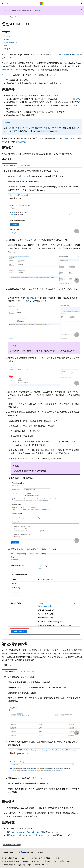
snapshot (6, 70)
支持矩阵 (55, 95)
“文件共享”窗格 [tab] (24, 165)
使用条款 (21, 865)
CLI (52, 54)
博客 (54, 861)
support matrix (69, 138)
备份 (12, 17)
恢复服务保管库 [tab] (9, 165)
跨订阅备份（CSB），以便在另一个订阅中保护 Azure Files (36, 128)
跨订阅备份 (32, 298)
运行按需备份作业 (10, 42)
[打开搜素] (82, 3)
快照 (45, 75)
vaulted (15, 70)
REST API (76, 54)
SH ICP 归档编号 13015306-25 (13, 858)
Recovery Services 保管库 (68, 99)
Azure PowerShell (62, 54)
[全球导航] (2, 3)
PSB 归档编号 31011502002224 (40, 858)
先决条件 (7, 36)
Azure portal (16, 176)
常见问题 (21, 142)
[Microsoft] (42, 3)
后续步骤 (7, 49)
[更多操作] (80, 17)
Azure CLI (31, 832)
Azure (4, 17)
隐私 (57, 858)
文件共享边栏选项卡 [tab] (26, 672)
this (79, 105)
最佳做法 (7, 46)
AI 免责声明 (36, 861)
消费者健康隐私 (8, 865)
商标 (29, 865)
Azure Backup (7, 75)
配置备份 (7, 39)
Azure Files (34, 54)
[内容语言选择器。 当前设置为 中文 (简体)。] (8, 852)
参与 (62, 861)
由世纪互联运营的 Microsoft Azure (15, 861)
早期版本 (46, 861)
